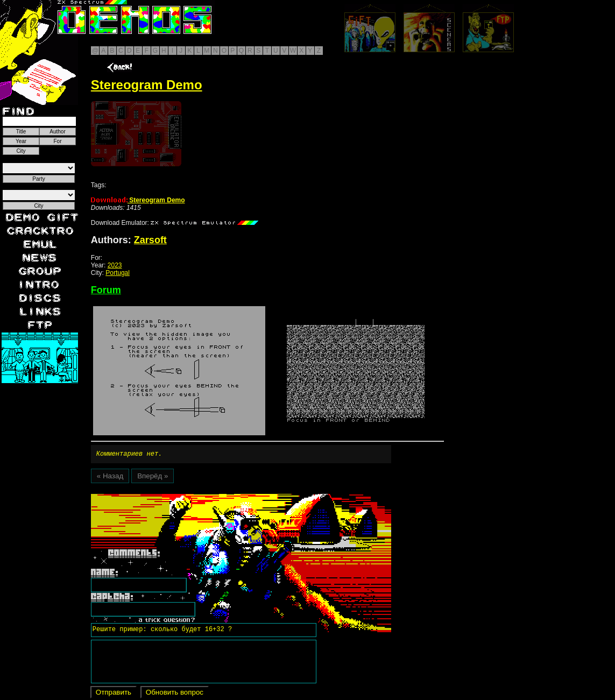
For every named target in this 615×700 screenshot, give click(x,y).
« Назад (110, 478)
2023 (115, 265)
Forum (106, 290)
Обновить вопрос (175, 694)
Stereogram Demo (138, 200)
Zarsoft (150, 240)
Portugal (118, 273)
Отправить (114, 694)
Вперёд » (153, 478)
